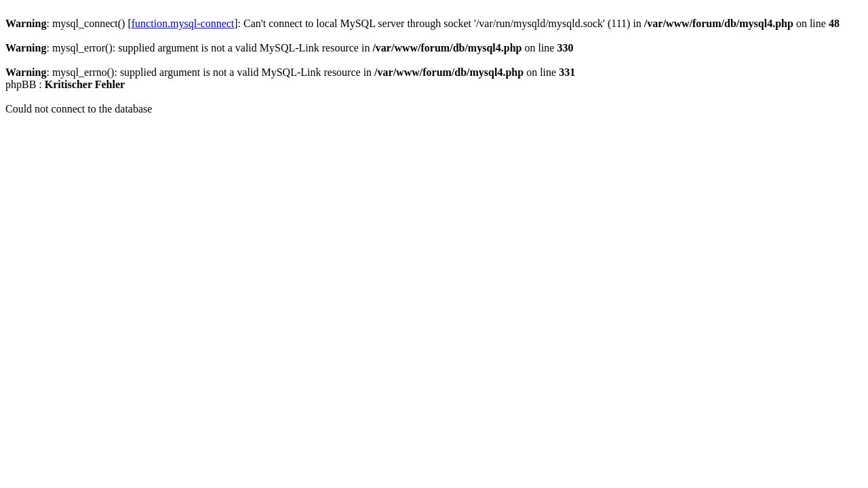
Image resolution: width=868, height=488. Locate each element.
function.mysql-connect (183, 23)
